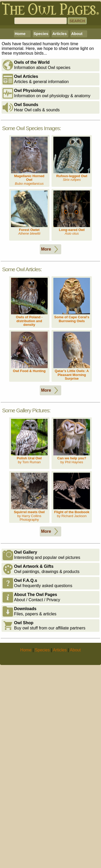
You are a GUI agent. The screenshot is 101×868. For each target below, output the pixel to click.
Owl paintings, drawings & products (41, 670)
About (77, 134)
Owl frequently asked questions (37, 684)
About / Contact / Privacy (31, 698)
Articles (60, 134)
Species (41, 134)
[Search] (41, 21)
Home (20, 134)
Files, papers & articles (30, 712)
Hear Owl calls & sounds (31, 208)
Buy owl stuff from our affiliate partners (44, 726)
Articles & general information (36, 180)
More (51, 350)
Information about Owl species (37, 166)
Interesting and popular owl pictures (41, 656)
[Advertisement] (50, 77)
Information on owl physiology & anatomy (47, 194)
